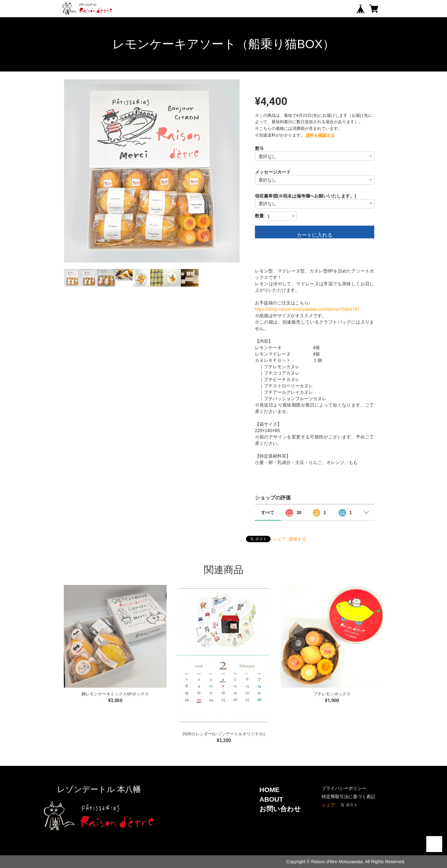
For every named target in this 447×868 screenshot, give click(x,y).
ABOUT (271, 799)
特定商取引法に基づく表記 (348, 797)
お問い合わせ (280, 809)
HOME (269, 790)
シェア (279, 539)
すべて (268, 513)
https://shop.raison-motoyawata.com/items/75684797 (307, 309)
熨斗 (259, 148)
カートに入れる (315, 235)
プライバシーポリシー (344, 788)
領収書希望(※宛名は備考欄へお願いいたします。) (305, 196)
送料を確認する (320, 135)
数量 (259, 216)
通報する (297, 539)
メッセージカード (273, 172)
